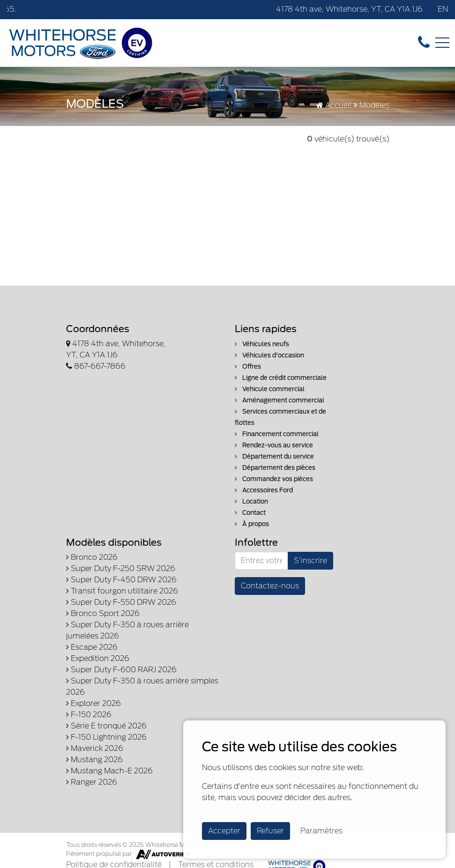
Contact (250, 513)
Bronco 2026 (92, 557)
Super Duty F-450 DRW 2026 (121, 580)
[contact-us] (424, 42)
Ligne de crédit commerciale (281, 378)
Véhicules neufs (262, 344)
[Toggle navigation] (442, 43)
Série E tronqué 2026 (106, 726)
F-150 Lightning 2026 (106, 737)
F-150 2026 (89, 715)
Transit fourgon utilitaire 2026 (122, 591)
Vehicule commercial (270, 389)
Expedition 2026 (98, 658)
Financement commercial (277, 434)
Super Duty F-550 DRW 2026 (121, 602)
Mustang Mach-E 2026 (109, 771)
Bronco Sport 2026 (103, 613)
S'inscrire (310, 560)
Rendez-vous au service (274, 445)
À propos (252, 524)
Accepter (224, 831)
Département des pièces (275, 468)
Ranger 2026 (92, 782)
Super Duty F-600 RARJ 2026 (121, 670)
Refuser (270, 831)
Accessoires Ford (264, 490)
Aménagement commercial (280, 400)
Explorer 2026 (93, 703)
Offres (248, 367)
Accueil (334, 105)
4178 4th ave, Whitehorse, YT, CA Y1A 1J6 (349, 9)
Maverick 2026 (95, 748)
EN (443, 9)
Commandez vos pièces (274, 479)
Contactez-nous (270, 586)
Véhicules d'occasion (269, 355)
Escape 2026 (92, 647)
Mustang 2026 (94, 760)
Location (251, 501)
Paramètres (321, 831)
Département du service (274, 456)
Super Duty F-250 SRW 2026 (121, 568)
